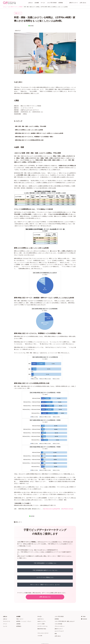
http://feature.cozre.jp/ (67, 509)
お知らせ (30, 3)
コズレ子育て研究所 (52, 3)
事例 (56, 632)
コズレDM (40, 634)
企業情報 (18, 623)
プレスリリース (7, 621)
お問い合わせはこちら (45, 597)
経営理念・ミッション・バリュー (24, 621)
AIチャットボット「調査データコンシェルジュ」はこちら (45, 585)
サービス (43, 3)
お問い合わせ (83, 3)
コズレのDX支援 (58, 623)
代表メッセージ (20, 619)
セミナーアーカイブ (59, 630)
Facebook (84, 619)
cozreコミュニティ (42, 621)
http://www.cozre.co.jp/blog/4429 (51, 509)
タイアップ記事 (41, 623)
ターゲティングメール (42, 625)
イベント (5, 623)
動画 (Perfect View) (42, 628)
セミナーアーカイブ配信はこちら (45, 577)
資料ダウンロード (74, 3)
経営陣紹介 (19, 625)
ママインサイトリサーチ (43, 632)
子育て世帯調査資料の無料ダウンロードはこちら (45, 570)
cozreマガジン (41, 619)
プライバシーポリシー (60, 625)
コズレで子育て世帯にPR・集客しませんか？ (65, 621)
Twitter (83, 616)
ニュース (5, 625)
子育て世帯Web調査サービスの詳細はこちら (45, 563)
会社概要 (37, 3)
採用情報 (61, 3)
